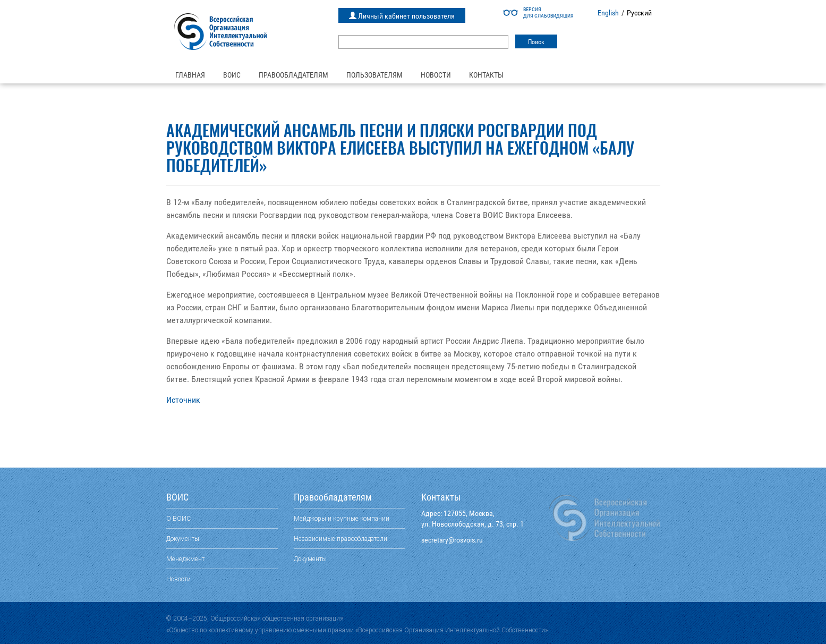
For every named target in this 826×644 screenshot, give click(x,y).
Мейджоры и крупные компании (342, 518)
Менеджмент (185, 559)
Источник (183, 400)
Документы (183, 539)
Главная (190, 75)
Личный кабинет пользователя (402, 16)
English (608, 13)
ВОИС (232, 75)
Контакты (486, 75)
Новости (436, 75)
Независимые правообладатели (340, 539)
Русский (639, 13)
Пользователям (374, 75)
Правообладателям (293, 75)
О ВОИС (178, 518)
